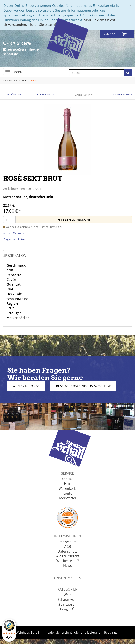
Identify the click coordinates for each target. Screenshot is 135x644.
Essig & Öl (68, 609)
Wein (68, 595)
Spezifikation (15, 256)
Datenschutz (68, 551)
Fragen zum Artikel (14, 239)
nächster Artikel (122, 94)
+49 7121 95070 (17, 44)
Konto (68, 493)
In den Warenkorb (74, 220)
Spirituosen (67, 604)
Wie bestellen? (68, 561)
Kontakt (67, 479)
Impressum (68, 542)
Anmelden (110, 34)
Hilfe (68, 484)
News (67, 566)
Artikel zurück (46, 94)
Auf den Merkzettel (14, 233)
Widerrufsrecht (67, 556)
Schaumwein (68, 600)
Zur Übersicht (14, 94)
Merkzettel (68, 498)
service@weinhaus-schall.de (21, 52)
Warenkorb (67, 488)
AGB (68, 547)
